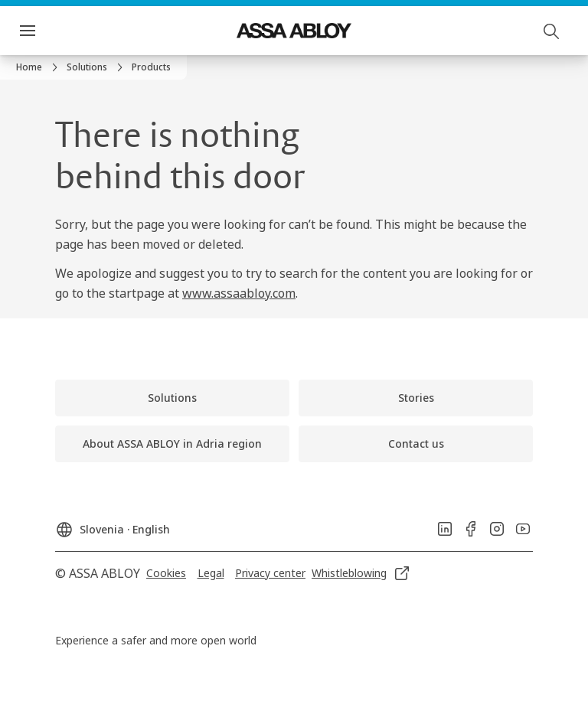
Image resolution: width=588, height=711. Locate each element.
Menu (54, 30)
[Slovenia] (113, 525)
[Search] (552, 31)
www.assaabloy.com (239, 293)
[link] (39, 67)
